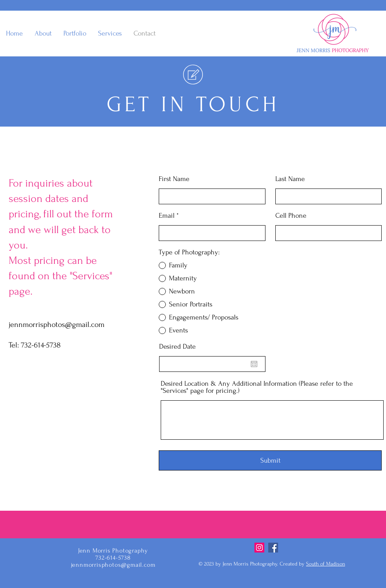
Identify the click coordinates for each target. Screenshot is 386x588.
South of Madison (326, 564)
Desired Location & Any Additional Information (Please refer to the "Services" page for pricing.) (257, 387)
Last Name (290, 179)
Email (167, 216)
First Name (174, 179)
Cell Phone (291, 216)
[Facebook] (273, 548)
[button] (75, 34)
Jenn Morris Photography (113, 551)
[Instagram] (259, 548)
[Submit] (270, 460)
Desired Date (177, 347)
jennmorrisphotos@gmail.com (57, 325)
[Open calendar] (254, 364)
